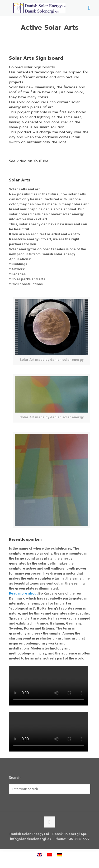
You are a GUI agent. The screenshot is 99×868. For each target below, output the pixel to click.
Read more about (23, 593)
